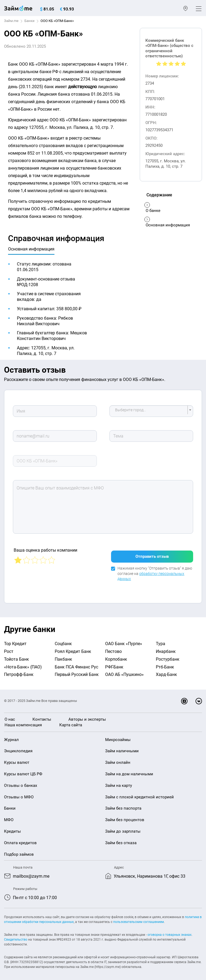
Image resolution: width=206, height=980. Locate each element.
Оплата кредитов (20, 840)
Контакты (42, 717)
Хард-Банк (166, 672)
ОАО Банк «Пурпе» (124, 641)
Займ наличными (122, 748)
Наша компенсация (23, 722)
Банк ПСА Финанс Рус (76, 664)
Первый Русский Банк (77, 672)
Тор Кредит (15, 641)
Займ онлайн (118, 760)
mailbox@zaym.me (31, 874)
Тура (161, 641)
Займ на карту (119, 783)
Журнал (11, 737)
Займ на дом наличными (129, 771)
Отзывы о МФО (19, 794)
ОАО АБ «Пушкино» (124, 672)
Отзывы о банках (21, 783)
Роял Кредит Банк (73, 649)
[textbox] (150, 411)
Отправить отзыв (152, 554)
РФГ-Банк (114, 664)
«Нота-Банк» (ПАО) (23, 664)
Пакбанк (63, 657)
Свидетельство (16, 937)
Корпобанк (116, 657)
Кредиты (12, 829)
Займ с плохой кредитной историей (139, 794)
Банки (30, 21)
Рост (9, 649)
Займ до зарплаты (123, 829)
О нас (10, 717)
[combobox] (151, 411)
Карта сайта (71, 722)
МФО (9, 817)
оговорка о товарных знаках (170, 932)
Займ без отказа (121, 840)
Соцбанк (63, 641)
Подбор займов (19, 852)
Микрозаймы (118, 737)
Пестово (113, 649)
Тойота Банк (16, 657)
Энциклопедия (18, 748)
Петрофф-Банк (19, 672)
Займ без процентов (125, 817)
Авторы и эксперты (87, 717)
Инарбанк (166, 649)
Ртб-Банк (165, 664)
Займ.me (11, 21)
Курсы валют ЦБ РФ (23, 771)
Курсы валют (17, 760)
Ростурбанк (168, 657)
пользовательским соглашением (139, 919)
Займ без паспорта (123, 806)
